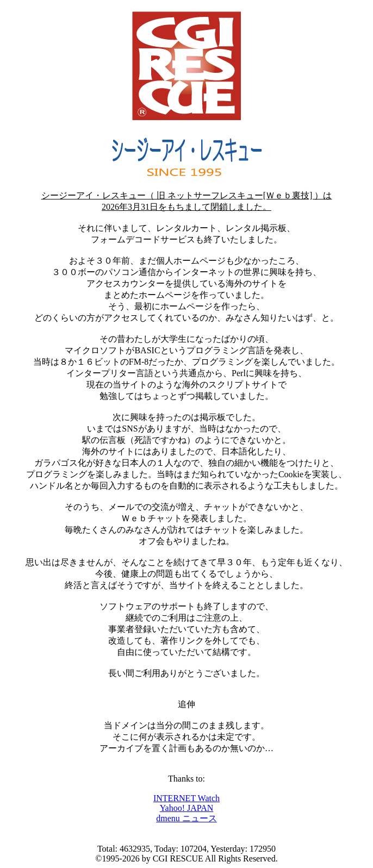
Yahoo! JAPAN (187, 808)
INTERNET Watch (186, 798)
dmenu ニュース (186, 818)
